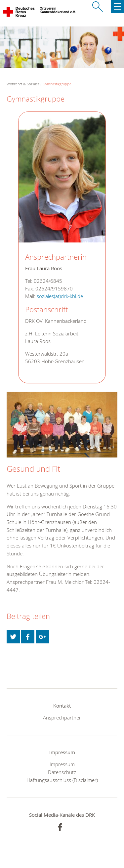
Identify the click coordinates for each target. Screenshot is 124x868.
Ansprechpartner (62, 717)
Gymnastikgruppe (57, 84)
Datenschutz (62, 772)
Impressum (62, 764)
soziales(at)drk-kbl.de (60, 296)
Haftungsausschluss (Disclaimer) (62, 780)
